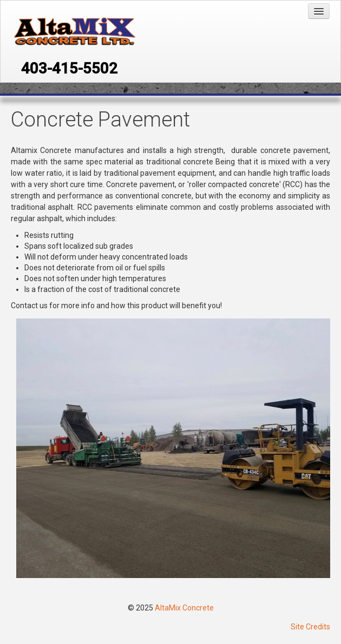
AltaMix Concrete (184, 608)
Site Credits (310, 627)
